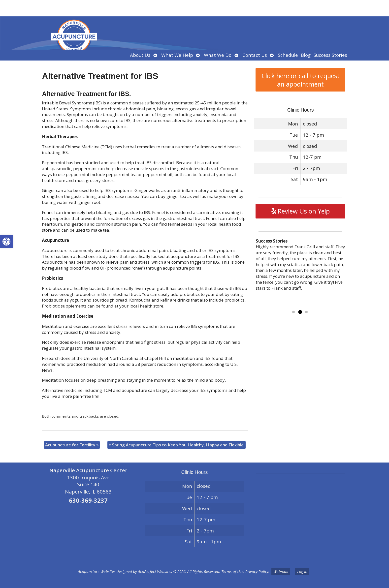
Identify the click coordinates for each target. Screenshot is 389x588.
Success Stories (330, 55)
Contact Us (255, 55)
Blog (306, 55)
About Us (140, 55)
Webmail (281, 571)
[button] (6, 242)
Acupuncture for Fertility (72, 445)
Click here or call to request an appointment (301, 80)
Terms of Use (232, 571)
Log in (302, 571)
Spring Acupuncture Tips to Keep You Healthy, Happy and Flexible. (177, 445)
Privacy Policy (257, 571)
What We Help (177, 55)
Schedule (288, 55)
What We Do (218, 55)
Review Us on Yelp (301, 211)
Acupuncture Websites (97, 571)
